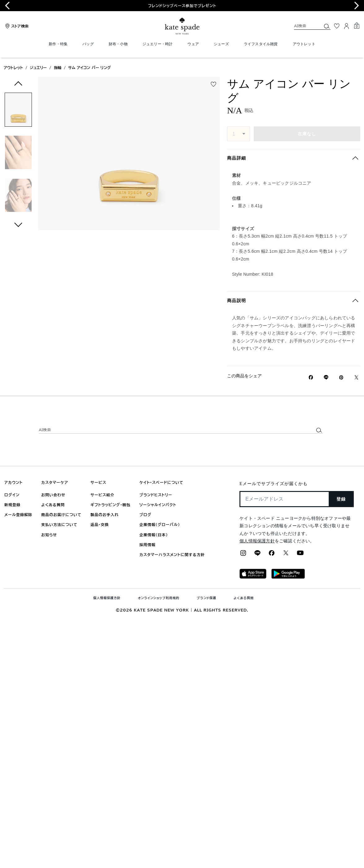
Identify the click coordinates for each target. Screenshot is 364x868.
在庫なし (307, 134)
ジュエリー (38, 68)
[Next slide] (357, 6)
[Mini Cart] (357, 26)
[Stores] (16, 26)
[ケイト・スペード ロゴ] (182, 26)
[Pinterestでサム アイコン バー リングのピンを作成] (341, 377)
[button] (18, 111)
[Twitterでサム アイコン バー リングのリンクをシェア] (356, 377)
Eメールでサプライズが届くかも (273, 484)
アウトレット (13, 68)
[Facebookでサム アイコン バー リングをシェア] (311, 377)
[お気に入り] (337, 26)
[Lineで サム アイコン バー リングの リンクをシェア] (326, 377)
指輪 (58, 68)
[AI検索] (303, 26)
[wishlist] (213, 84)
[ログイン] (347, 26)
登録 (341, 499)
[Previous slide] (7, 6)
